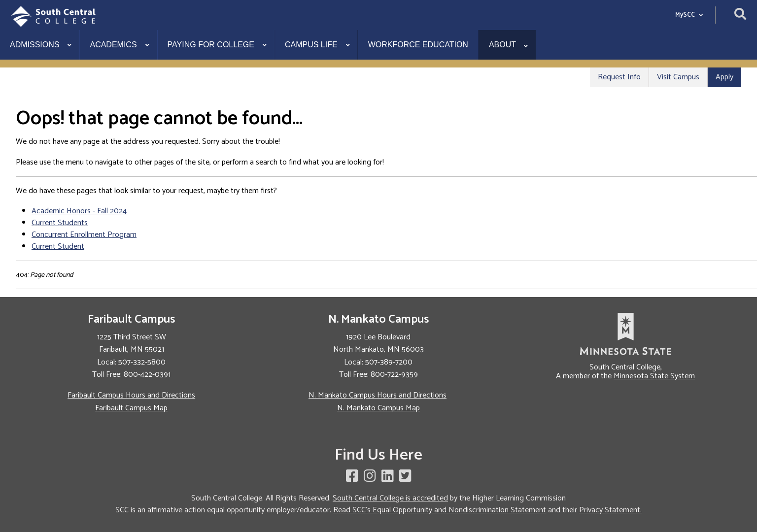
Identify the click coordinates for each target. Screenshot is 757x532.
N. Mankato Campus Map (378, 408)
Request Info (619, 77)
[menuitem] (40, 45)
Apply (724, 77)
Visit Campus (678, 77)
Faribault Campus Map (131, 408)
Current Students (60, 223)
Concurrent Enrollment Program (84, 235)
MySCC (689, 15)
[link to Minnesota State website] (626, 334)
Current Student (58, 247)
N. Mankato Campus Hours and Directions (378, 395)
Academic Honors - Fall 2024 (79, 211)
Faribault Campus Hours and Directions (131, 395)
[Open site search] (740, 15)
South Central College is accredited (390, 498)
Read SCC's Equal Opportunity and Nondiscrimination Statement (440, 510)
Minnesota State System (654, 376)
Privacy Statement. (610, 510)
